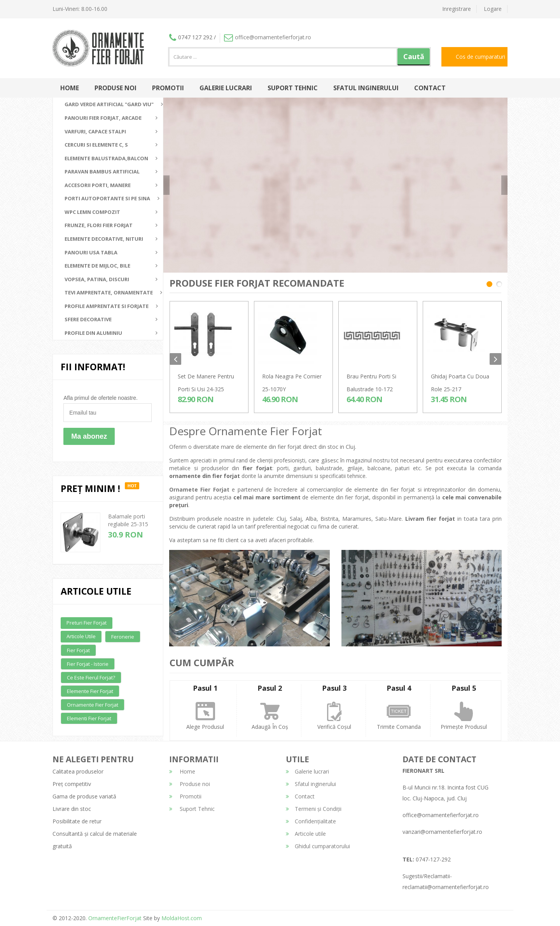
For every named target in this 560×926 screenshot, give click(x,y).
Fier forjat (78, 650)
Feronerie (123, 637)
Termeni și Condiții (314, 809)
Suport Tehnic (293, 88)
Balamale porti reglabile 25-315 (128, 520)
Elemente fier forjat (90, 691)
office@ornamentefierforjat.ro (268, 37)
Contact (430, 88)
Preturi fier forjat (87, 623)
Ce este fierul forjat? (91, 677)
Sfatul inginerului (366, 88)
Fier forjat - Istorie (88, 664)
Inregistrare (457, 9)
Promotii (168, 88)
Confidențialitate (311, 821)
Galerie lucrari (226, 88)
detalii (424, 182)
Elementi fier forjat (89, 718)
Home (70, 88)
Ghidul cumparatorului (318, 846)
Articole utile (81, 636)
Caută (414, 56)
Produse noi (115, 88)
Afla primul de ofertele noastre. (101, 398)
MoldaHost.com (182, 918)
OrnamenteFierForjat (114, 918)
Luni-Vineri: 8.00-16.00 (80, 9)
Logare (493, 9)
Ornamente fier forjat (93, 705)
